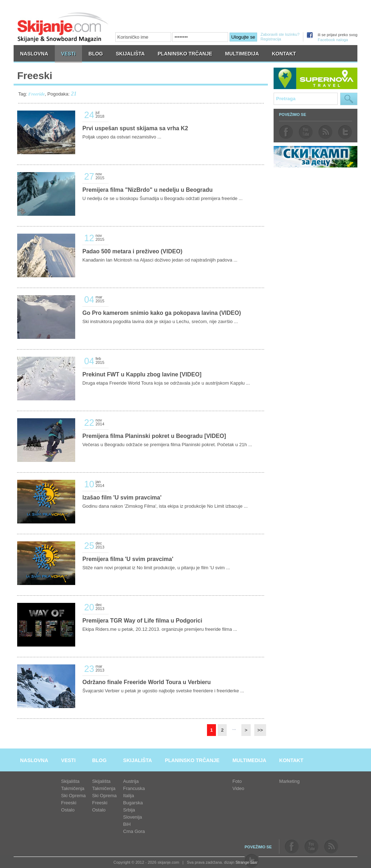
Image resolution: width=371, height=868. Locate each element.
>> (260, 730)
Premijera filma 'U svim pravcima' (128, 559)
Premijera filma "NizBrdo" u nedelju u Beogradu (148, 190)
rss (325, 132)
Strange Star (246, 862)
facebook (286, 132)
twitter (345, 132)
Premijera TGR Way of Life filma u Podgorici (142, 621)
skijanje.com (63, 27)
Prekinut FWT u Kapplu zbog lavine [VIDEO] (142, 374)
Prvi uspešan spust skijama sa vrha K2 (135, 128)
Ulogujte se (243, 37)
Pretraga (349, 99)
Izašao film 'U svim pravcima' (122, 498)
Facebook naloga (333, 40)
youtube (306, 132)
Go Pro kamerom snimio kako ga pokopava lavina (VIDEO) (162, 313)
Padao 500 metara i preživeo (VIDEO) (132, 251)
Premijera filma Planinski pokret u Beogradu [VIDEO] (154, 436)
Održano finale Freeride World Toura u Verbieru (147, 682)
